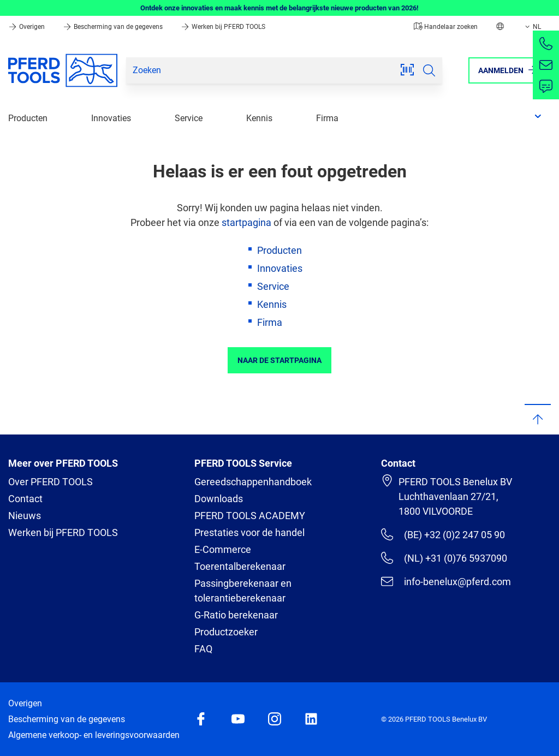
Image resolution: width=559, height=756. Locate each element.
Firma (327, 118)
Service (189, 118)
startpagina (246, 222)
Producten (28, 118)
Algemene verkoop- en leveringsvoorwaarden (94, 735)
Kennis (259, 118)
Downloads (219, 499)
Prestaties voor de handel (249, 532)
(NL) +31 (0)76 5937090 (444, 558)
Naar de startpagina (279, 360)
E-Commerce (223, 549)
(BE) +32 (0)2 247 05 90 (443, 534)
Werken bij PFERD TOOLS (223, 27)
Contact (25, 499)
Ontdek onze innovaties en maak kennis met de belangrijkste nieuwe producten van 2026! (279, 8)
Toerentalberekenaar (240, 566)
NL (532, 27)
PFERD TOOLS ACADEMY (250, 516)
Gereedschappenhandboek (253, 482)
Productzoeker (226, 632)
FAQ (203, 649)
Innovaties (111, 118)
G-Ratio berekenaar (236, 615)
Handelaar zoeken (446, 27)
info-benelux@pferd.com (446, 581)
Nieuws (25, 516)
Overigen (27, 27)
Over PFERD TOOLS (50, 482)
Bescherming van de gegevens (114, 27)
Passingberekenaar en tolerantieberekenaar (243, 591)
